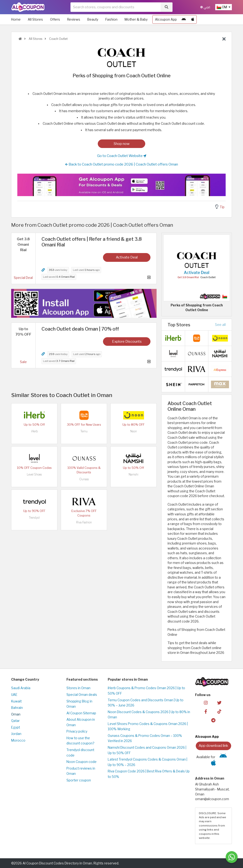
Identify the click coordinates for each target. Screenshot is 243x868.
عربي (205, 7)
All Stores (35, 19)
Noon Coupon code (82, 762)
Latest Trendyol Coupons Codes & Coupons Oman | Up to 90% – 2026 (147, 762)
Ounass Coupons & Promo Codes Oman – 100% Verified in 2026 (145, 738)
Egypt (16, 727)
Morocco (18, 740)
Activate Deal (127, 257)
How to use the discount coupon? (80, 741)
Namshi (133, 474)
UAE (14, 695)
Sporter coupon (79, 780)
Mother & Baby (136, 19)
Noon (134, 431)
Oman (16, 714)
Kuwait (16, 701)
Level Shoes (34, 474)
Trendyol (34, 518)
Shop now (122, 144)
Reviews (74, 19)
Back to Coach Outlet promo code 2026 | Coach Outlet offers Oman (122, 164)
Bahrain (17, 708)
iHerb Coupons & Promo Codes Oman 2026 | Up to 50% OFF (146, 691)
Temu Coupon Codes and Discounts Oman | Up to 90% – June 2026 (146, 703)
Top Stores (179, 325)
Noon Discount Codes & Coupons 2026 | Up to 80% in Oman (149, 715)
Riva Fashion (84, 522)
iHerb (34, 431)
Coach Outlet (58, 39)
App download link (213, 746)
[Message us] (232, 857)
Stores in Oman (78, 688)
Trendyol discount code (80, 753)
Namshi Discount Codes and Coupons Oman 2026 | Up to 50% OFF (147, 750)
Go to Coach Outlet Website (122, 156)
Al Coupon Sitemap (81, 713)
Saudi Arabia (21, 688)
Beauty (93, 19)
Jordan (16, 734)
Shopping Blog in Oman (79, 704)
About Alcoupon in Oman (81, 722)
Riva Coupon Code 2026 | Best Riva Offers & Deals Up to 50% (149, 774)
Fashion (111, 19)
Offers (55, 19)
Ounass (84, 479)
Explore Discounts (127, 341)
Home (16, 19)
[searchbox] (116, 7)
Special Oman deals (82, 695)
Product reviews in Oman (81, 771)
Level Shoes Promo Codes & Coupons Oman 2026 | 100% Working (148, 727)
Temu (84, 431)
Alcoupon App (166, 19)
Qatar (15, 721)
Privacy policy (77, 731)
